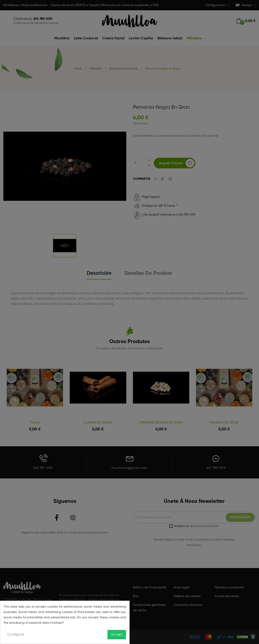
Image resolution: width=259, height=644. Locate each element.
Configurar (16, 635)
